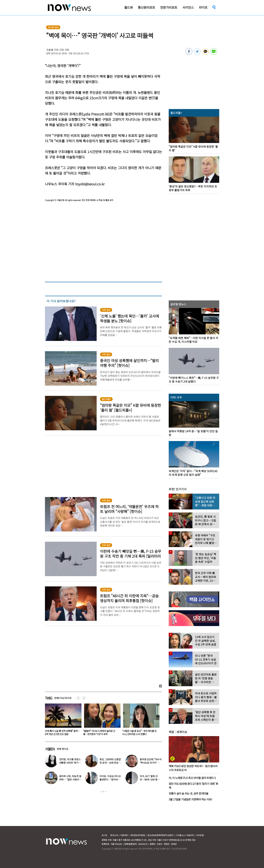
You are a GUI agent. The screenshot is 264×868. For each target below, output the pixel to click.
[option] (62, 721)
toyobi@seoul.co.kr (90, 184)
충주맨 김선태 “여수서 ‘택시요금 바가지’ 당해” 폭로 (151, 763)
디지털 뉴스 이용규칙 (185, 835)
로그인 (104, 835)
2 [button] (103, 792)
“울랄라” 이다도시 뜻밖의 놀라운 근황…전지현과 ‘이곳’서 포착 (138, 732)
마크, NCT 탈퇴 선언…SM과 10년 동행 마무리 (150, 779)
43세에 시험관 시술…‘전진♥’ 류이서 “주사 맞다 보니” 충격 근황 (61, 732)
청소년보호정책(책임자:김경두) (160, 835)
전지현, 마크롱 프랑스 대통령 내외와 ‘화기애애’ (70, 763)
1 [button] (101, 792)
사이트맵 (200, 835)
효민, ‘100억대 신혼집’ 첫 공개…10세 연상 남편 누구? (110, 763)
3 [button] (106, 792)
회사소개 (114, 835)
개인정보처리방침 (138, 835)
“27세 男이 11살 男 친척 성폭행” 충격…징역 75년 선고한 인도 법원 (101, 732)
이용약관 (124, 835)
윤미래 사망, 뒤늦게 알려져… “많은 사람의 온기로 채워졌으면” (70, 779)
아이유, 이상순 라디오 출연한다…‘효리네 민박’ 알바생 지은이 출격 (111, 779)
